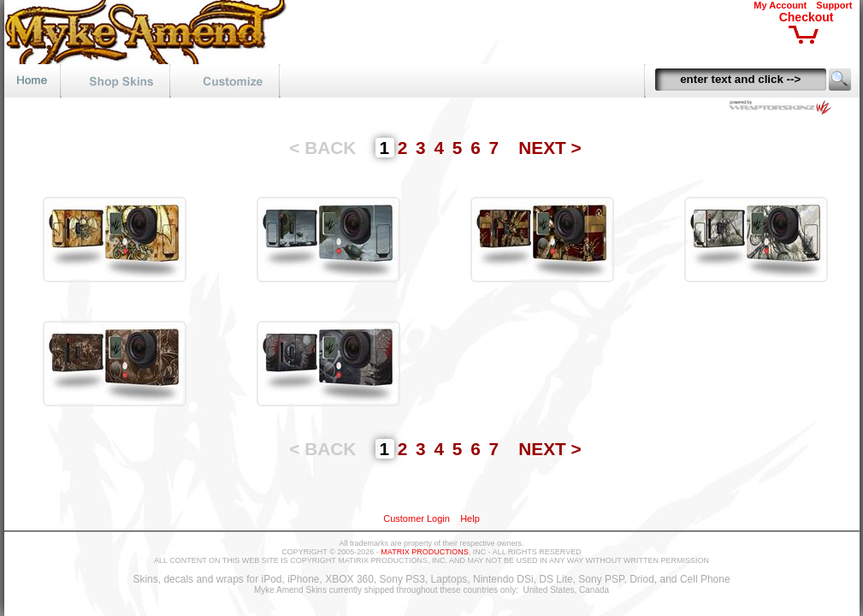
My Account (780, 5)
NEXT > (550, 148)
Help (470, 518)
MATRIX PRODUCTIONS (424, 552)
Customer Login (417, 518)
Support (834, 5)
